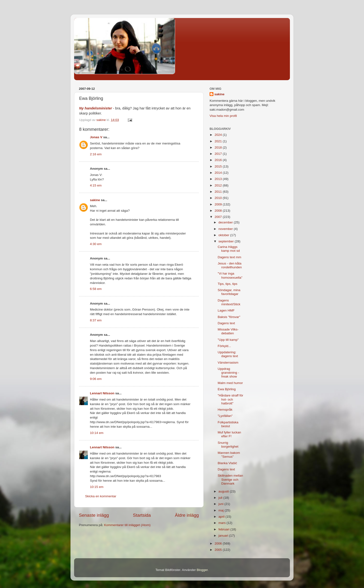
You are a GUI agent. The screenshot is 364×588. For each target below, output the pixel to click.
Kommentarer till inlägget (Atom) (127, 525)
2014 (219, 173)
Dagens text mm (229, 257)
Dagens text (226, 323)
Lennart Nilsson (102, 393)
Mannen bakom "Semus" (229, 455)
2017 (219, 154)
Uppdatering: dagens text (228, 354)
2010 (219, 198)
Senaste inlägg (94, 515)
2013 (219, 179)
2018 (219, 147)
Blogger (202, 570)
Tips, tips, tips (228, 284)
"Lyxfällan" (225, 416)
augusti (224, 491)
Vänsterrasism (228, 363)
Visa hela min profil (223, 116)
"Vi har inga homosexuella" (230, 275)
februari (224, 529)
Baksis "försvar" (229, 317)
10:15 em (97, 487)
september (227, 241)
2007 (219, 217)
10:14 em (97, 433)
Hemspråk (225, 410)
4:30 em (96, 244)
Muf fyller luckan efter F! (229, 434)
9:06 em (96, 379)
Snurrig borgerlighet (228, 445)
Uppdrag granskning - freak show (228, 373)
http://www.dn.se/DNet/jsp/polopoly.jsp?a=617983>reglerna (132, 422)
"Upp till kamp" (228, 340)
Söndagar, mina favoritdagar (229, 292)
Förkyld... (224, 346)
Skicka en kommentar (101, 496)
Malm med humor (230, 383)
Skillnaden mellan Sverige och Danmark (230, 479)
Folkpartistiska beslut (228, 424)
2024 (219, 135)
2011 (219, 192)
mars (223, 523)
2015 (219, 166)
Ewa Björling (227, 389)
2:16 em (96, 154)
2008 (219, 211)
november (226, 229)
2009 (219, 204)
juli (221, 498)
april (222, 517)
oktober (224, 235)
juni (221, 504)
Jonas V (96, 137)
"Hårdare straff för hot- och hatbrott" (231, 399)
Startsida (142, 515)
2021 (219, 141)
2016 (219, 160)
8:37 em (96, 320)
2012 (219, 185)
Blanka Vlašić (227, 463)
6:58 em (96, 289)
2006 (219, 543)
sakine (95, 200)
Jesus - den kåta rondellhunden (230, 265)
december (226, 222)
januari (224, 536)
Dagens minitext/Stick (229, 302)
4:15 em (96, 185)
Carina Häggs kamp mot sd (229, 249)
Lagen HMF (226, 310)
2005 (219, 550)
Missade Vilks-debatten (228, 331)
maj (222, 510)
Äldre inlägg (187, 515)
